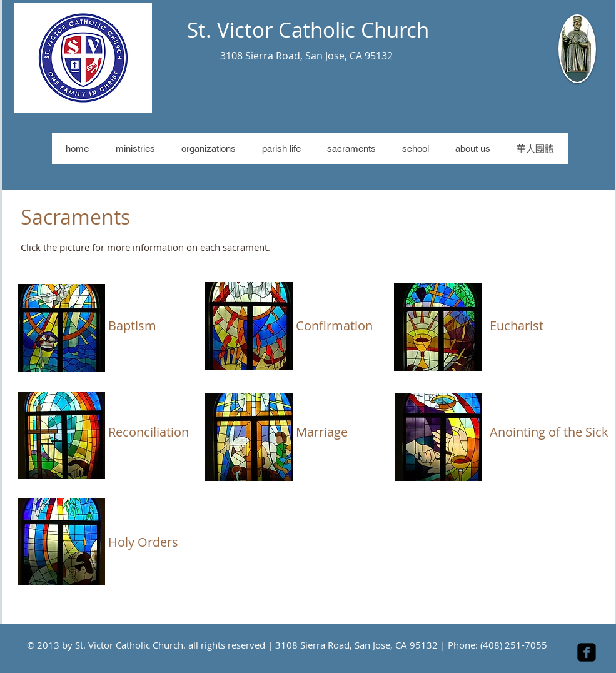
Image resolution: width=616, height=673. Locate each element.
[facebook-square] (587, 652)
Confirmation (334, 326)
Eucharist (517, 326)
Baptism (132, 326)
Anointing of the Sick (549, 432)
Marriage (322, 432)
